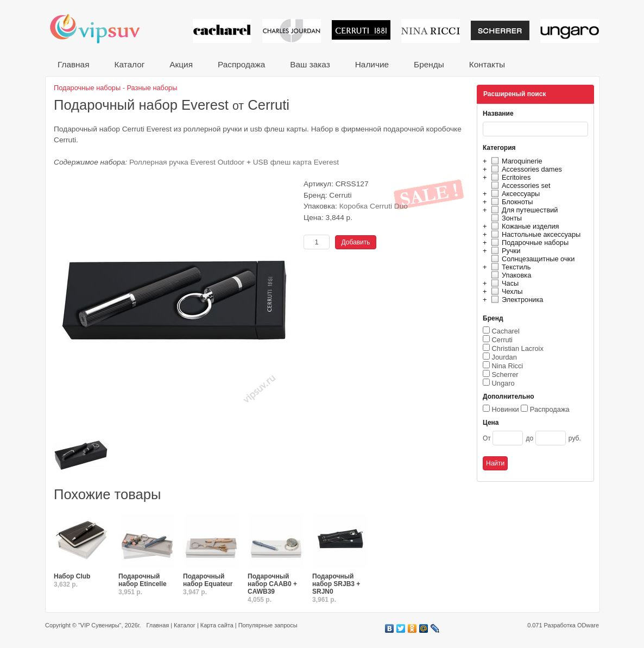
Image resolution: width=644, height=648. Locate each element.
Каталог (129, 64)
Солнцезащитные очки (531, 259)
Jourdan (504, 357)
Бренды (429, 64)
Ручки (504, 251)
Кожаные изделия (523, 226)
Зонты (505, 218)
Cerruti (502, 340)
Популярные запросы (268, 625)
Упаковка (510, 275)
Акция (181, 64)
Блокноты (511, 202)
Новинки (506, 409)
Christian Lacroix (518, 348)
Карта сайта (217, 625)
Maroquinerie (515, 161)
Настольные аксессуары (534, 234)
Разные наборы (152, 88)
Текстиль (510, 267)
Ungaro (503, 383)
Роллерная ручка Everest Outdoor (188, 162)
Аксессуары (514, 194)
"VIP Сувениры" (100, 625)
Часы (503, 283)
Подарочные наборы (528, 243)
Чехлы (505, 291)
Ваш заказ (310, 64)
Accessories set (519, 185)
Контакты (487, 64)
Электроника (516, 300)
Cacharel (506, 331)
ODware (588, 625)
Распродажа (241, 64)
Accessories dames (525, 169)
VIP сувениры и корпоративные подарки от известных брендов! (102, 29)
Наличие (372, 64)
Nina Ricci (508, 366)
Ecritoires (509, 177)
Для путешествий (523, 210)
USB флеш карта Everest (296, 162)
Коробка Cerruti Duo (374, 206)
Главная (73, 64)
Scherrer (505, 375)
